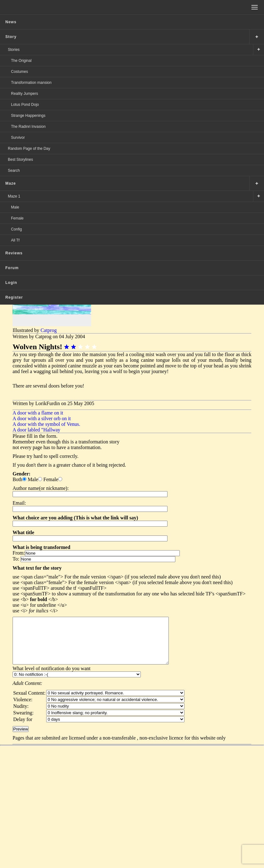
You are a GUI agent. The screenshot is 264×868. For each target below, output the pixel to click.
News (11, 22)
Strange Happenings (28, 116)
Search (14, 171)
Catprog (49, 330)
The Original (21, 61)
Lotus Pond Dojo (25, 105)
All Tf (15, 240)
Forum (12, 268)
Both (17, 479)
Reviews (14, 253)
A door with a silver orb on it (42, 418)
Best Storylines (20, 160)
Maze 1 (14, 196)
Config (16, 229)
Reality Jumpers (25, 94)
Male (15, 207)
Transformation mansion (31, 83)
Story (11, 37)
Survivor (18, 138)
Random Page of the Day (29, 149)
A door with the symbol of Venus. (46, 424)
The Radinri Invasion (28, 127)
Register (14, 297)
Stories (14, 50)
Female (17, 218)
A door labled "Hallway (36, 430)
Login (11, 283)
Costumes (19, 72)
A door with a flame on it (38, 413)
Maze (11, 183)
